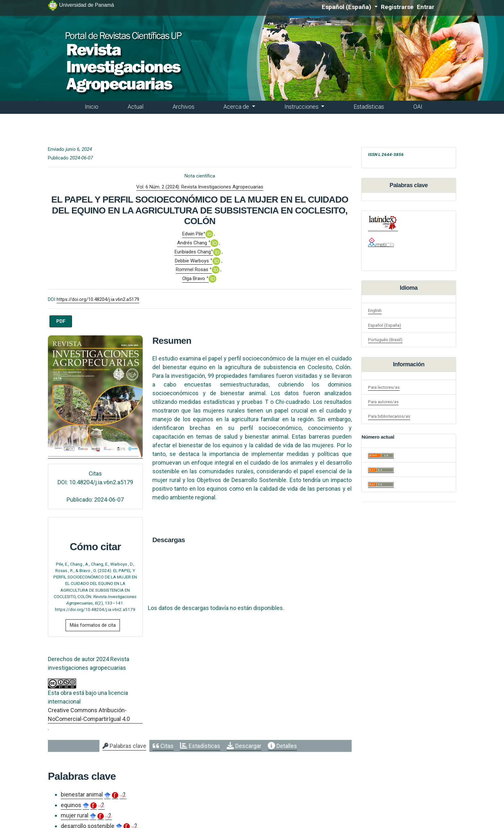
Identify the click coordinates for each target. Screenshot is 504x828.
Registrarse (397, 7)
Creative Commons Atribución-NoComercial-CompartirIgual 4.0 (89, 714)
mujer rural (75, 815)
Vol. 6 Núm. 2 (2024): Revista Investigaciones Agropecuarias (200, 187)
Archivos (184, 107)
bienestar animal (82, 794)
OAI (418, 107)
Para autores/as (383, 402)
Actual (135, 107)
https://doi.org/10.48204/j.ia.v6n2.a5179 (98, 299)
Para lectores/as (384, 387)
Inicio (92, 107)
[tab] (124, 746)
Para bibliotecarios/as (389, 416)
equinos (71, 805)
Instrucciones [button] (302, 107)
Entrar (426, 7)
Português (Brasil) (385, 340)
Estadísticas (369, 107)
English (375, 310)
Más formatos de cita (93, 625)
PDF (61, 321)
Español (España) (350, 7)
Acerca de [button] (237, 107)
